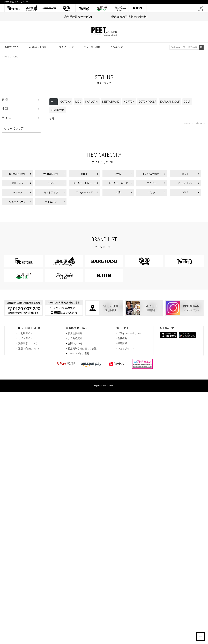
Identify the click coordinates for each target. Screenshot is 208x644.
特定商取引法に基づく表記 (82, 348)
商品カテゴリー (40, 47)
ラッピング (51, 202)
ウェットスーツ (17, 202)
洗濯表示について (28, 343)
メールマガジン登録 (79, 353)
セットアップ (51, 192)
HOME (5, 57)
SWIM (118, 174)
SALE (185, 192)
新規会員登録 (75, 333)
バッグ (152, 192)
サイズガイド (25, 338)
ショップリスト (126, 348)
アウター (152, 183)
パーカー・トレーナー (85, 183)
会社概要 (122, 338)
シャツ (51, 183)
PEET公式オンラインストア (16, 2)
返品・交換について (29, 348)
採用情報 (122, 343)
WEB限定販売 (51, 174)
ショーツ (17, 192)
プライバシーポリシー (129, 333)
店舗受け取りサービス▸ (78, 17)
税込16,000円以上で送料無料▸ (130, 17)
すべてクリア (16, 128)
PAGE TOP (205, 634)
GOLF (84, 174)
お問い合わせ (75, 343)
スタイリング (66, 47)
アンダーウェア (85, 192)
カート (201, 10)
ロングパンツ (185, 183)
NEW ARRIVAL (17, 174)
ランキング (116, 47)
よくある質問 (75, 338)
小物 (118, 192)
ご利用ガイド (25, 333)
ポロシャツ (17, 183)
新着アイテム (12, 47)
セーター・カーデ (118, 183)
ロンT (185, 174)
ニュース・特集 (92, 47)
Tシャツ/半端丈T (152, 174)
